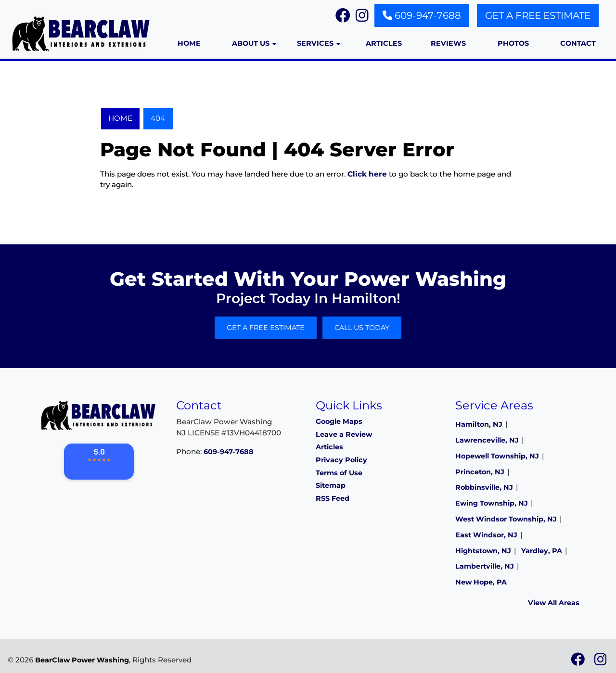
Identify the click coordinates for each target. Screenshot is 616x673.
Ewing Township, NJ (492, 503)
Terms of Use (339, 473)
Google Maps (339, 421)
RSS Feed (333, 498)
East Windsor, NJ (486, 535)
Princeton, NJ (480, 472)
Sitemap (331, 485)
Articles (329, 447)
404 (158, 118)
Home (120, 118)
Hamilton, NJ (479, 424)
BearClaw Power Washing (82, 660)
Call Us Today (362, 328)
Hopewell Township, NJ (497, 456)
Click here (367, 174)
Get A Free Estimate (538, 15)
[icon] (579, 662)
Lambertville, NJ (485, 566)
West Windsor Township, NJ (506, 519)
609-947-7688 (422, 15)
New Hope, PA (481, 582)
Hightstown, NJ (483, 551)
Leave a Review (344, 434)
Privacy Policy (341, 460)
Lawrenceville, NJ (487, 440)
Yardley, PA (542, 551)
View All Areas (554, 603)
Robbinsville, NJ (484, 487)
